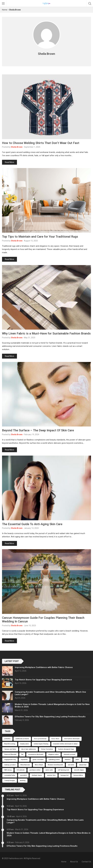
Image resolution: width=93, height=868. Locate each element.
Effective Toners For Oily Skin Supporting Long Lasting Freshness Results (50, 717)
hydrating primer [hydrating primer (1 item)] (54, 760)
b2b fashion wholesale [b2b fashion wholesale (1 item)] (72, 739)
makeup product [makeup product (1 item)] (10, 765)
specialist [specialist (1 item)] (23, 775)
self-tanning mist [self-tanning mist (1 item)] (63, 770)
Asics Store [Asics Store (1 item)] (55, 739)
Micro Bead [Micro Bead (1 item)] (39, 765)
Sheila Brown (17, 147)
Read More (9, 162)
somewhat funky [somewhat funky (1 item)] (10, 775)
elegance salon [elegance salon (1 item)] (53, 754)
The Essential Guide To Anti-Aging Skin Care (32, 524)
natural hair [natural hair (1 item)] (83, 765)
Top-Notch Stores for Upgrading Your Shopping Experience (43, 680)
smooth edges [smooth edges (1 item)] (79, 770)
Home (5, 10)
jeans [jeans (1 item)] (77, 760)
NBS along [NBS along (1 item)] (8, 770)
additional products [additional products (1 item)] (22, 739)
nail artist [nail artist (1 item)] (71, 765)
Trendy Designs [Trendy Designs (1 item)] (10, 781)
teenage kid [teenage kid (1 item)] (65, 775)
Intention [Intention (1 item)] (68, 760)
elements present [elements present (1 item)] (69, 754)
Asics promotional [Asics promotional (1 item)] (40, 739)
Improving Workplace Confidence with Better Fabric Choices (44, 667)
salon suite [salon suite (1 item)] (49, 770)
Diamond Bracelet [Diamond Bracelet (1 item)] (10, 754)
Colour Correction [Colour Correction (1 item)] (47, 749)
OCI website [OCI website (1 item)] (21, 770)
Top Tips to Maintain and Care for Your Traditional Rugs (40, 237)
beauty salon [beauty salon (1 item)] (24, 744)
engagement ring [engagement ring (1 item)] (10, 760)
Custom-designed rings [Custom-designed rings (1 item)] (66, 749)
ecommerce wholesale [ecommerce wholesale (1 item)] (36, 754)
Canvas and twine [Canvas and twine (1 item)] (10, 749)
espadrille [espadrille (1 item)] (24, 760)
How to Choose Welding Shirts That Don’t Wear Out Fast (41, 143)
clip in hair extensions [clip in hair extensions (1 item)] (29, 749)
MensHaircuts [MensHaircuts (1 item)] (25, 765)
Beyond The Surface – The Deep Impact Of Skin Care (38, 430)
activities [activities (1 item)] (7, 739)
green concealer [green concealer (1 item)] (38, 760)
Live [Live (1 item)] (86, 760)
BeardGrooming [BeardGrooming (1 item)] (10, 744)
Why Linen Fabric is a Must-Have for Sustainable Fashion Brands (46, 333)
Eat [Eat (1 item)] (22, 754)
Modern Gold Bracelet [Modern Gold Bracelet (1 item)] (55, 765)
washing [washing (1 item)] (23, 781)
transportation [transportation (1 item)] (78, 775)
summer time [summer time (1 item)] (51, 775)
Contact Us (86, 862)
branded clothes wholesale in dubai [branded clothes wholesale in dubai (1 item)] (65, 744)
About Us (74, 862)
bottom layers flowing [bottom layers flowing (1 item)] (41, 744)
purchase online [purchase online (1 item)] (35, 770)
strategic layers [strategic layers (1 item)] (37, 775)
